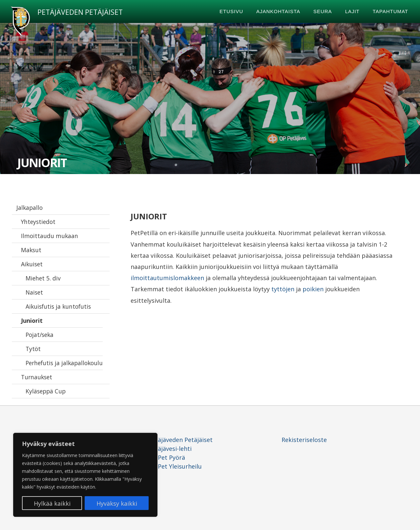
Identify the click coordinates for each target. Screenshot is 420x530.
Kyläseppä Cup (46, 391)
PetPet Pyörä (167, 457)
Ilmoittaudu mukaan (50, 236)
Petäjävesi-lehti (170, 449)
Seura (323, 11)
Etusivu (231, 11)
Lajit (352, 11)
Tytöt (33, 349)
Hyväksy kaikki (117, 503)
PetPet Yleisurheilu (175, 466)
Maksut (31, 250)
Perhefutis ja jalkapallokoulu (64, 363)
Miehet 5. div (43, 278)
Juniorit (32, 320)
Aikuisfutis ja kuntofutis (58, 306)
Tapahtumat (390, 11)
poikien (313, 289)
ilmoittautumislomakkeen (167, 278)
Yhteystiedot (38, 222)
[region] (85, 475)
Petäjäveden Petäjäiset (80, 12)
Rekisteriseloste (304, 440)
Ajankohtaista (278, 11)
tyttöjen (283, 289)
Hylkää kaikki (52, 503)
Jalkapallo (30, 208)
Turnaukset (37, 377)
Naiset (34, 292)
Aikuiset (32, 264)
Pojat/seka (40, 335)
